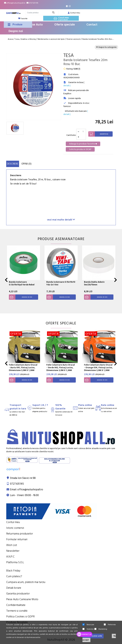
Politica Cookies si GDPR (20, 617)
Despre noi (16, 31)
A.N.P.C (10, 557)
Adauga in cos (21, 297)
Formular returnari (17, 539)
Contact (92, 25)
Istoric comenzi (15, 528)
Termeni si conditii (17, 611)
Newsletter (13, 551)
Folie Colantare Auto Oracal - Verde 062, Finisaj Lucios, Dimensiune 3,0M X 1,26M (61, 368)
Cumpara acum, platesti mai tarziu (26, 582)
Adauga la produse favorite (83, 144)
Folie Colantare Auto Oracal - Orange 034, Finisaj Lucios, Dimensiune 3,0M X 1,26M (98, 368)
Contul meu (13, 522)
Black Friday (13, 571)
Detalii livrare (14, 588)
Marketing (101, 629)
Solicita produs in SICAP (80, 149)
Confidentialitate (16, 605)
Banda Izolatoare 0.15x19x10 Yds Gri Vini (61, 283)
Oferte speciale (65, 25)
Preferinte (110, 625)
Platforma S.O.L (15, 562)
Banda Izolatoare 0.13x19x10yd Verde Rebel (22, 283)
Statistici (88, 629)
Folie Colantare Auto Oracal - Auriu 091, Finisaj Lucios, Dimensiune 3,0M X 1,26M (23, 368)
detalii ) (67, 86)
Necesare (88, 625)
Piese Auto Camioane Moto (22, 599)
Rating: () (72, 69)
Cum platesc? (14, 576)
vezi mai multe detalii (61, 220)
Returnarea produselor (20, 534)
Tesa (69, 56)
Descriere (13, 164)
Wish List (12, 545)
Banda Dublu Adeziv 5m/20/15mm (94, 283)
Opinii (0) (27, 164)
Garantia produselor (18, 594)
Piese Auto (35, 25)
